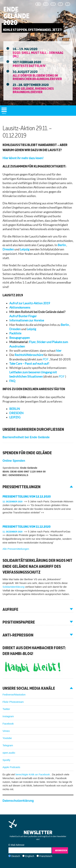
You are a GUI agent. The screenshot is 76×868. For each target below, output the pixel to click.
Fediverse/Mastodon (14, 695)
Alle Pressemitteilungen (16, 549)
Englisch (30, 856)
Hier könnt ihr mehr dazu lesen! (23, 158)
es (68, 4)
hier (59, 351)
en (46, 4)
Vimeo (6, 731)
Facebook (8, 724)
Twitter (6, 709)
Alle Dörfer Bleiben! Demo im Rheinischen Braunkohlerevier (37, 77)
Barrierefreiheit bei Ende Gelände (26, 437)
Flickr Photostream (13, 702)
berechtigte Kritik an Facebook (33, 774)
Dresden (8, 249)
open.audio (9, 753)
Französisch (46, 856)
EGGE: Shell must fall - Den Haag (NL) (38, 54)
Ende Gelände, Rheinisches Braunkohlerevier (33, 90)
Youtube (7, 738)
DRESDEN (16, 413)
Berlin (62, 245)
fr (53, 4)
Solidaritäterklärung (14, 587)
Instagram (8, 716)
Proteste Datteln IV (29, 66)
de (38, 4)
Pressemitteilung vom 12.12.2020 (27, 496)
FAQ (12, 381)
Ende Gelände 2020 (16, 16)
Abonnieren (61, 850)
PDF (46, 359)
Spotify (6, 760)
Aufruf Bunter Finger (23, 316)
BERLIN (15, 409)
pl (61, 4)
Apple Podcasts (11, 767)
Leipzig (25, 249)
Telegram (8, 745)
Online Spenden (14, 461)
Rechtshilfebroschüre (29, 355)
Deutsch (16, 856)
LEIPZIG (15, 417)
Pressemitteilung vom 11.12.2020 (27, 527)
